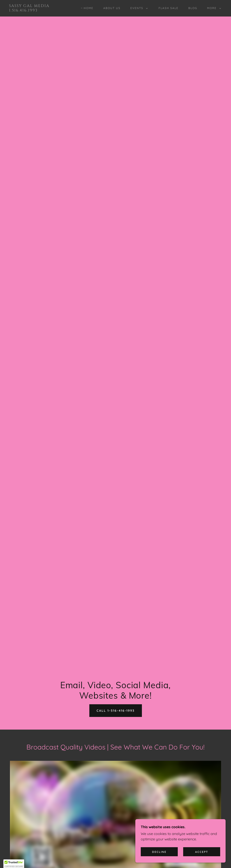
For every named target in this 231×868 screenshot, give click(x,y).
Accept (202, 852)
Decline (159, 852)
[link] (37, 10)
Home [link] (89, 8)
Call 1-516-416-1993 (116, 711)
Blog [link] (193, 8)
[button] (138, 8)
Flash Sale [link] (169, 8)
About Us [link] (112, 8)
